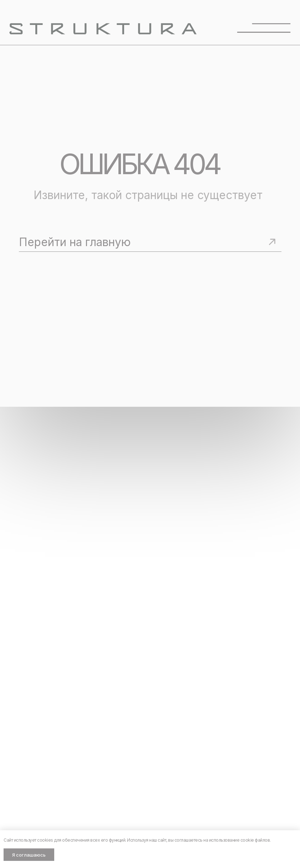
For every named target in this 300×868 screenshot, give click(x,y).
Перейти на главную (75, 242)
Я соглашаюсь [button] (29, 855)
